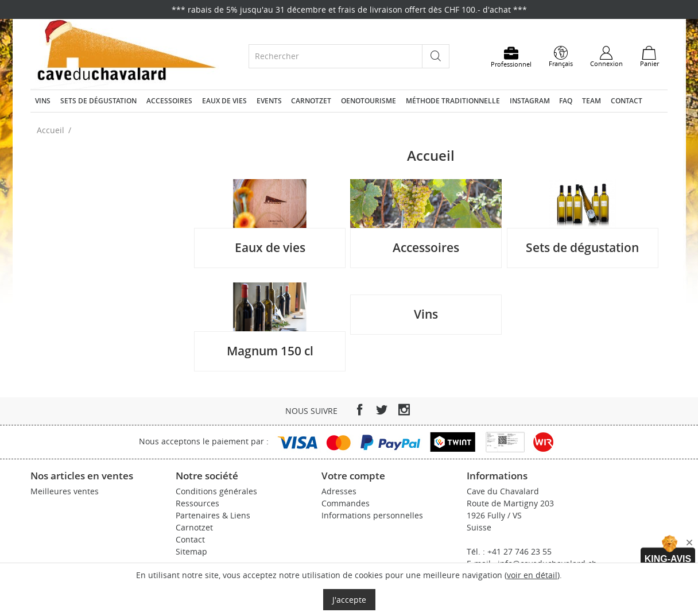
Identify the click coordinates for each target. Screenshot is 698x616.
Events (269, 101)
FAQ (566, 101)
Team (592, 101)
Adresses (339, 491)
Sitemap (191, 551)
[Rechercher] (336, 56)
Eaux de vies (224, 101)
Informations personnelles (372, 515)
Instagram (530, 101)
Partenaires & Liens (213, 515)
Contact (627, 101)
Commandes (346, 503)
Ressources (197, 503)
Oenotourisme (369, 101)
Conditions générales (216, 491)
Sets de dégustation (98, 101)
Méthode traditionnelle (453, 101)
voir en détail (532, 575)
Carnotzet (311, 101)
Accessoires (169, 101)
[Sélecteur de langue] (561, 57)
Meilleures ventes (65, 491)
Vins (43, 101)
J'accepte (349, 600)
